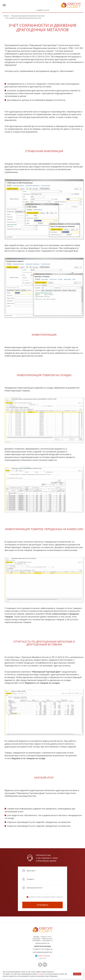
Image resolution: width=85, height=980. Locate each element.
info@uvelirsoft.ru (43, 943)
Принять (77, 974)
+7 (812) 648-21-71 (47, 941)
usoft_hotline (42, 956)
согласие (41, 974)
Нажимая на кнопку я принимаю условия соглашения (45, 897)
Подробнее (42, 958)
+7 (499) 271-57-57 (42, 10)
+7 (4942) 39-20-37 (47, 939)
